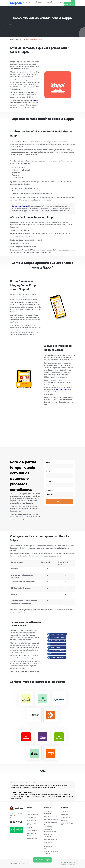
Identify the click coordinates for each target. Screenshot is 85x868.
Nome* (48, 463)
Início (11, 40)
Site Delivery (64, 814)
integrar (34, 100)
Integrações (27, 2)
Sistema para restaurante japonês (50, 831)
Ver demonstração (70, 3)
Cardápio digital (66, 812)
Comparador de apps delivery (67, 824)
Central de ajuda (32, 831)
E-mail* (48, 472)
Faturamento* (50, 491)
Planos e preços (64, 2)
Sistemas (40, 2)
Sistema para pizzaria (50, 822)
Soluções (52, 2)
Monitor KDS (65, 820)
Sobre (29, 812)
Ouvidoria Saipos (32, 838)
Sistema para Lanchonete (48, 835)
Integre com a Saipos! (43, 860)
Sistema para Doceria (50, 839)
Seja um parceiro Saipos (32, 834)
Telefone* (49, 481)
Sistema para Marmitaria (48, 843)
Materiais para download (31, 824)
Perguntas (30, 828)
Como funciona (31, 820)
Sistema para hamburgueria (48, 826)
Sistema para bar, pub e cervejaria (51, 852)
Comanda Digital (66, 817)
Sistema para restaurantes (48, 812)
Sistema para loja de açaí (50, 848)
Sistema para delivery (50, 816)
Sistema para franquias (51, 819)
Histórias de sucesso (33, 814)
